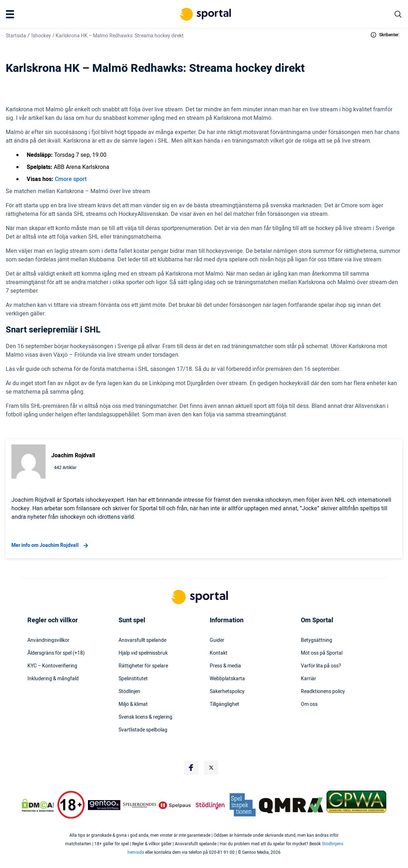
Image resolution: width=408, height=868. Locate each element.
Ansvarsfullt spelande (142, 640)
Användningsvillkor (48, 640)
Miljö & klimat (133, 704)
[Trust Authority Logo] (104, 805)
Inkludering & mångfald (53, 679)
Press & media (225, 666)
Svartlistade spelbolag (143, 730)
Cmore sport (71, 179)
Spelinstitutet (133, 679)
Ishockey (41, 36)
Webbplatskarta (227, 679)
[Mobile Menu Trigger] (11, 14)
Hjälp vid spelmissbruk (143, 653)
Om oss (309, 704)
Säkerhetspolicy (227, 692)
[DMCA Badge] (38, 805)
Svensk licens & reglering (145, 717)
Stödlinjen (129, 692)
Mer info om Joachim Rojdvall (51, 545)
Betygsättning (317, 640)
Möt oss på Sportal (322, 653)
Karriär (308, 679)
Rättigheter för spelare (143, 666)
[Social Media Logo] (191, 768)
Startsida (16, 36)
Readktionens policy (323, 692)
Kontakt (219, 653)
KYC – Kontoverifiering (52, 666)
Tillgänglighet (224, 704)
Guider (217, 640)
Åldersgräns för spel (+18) (56, 653)
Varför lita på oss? (321, 666)
